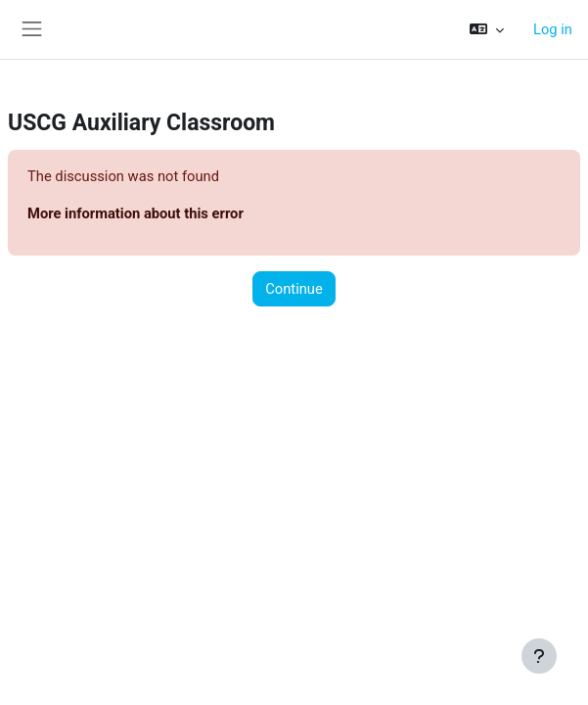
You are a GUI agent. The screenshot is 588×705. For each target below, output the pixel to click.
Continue (294, 289)
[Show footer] (539, 656)
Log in (553, 29)
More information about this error (136, 213)
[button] (487, 29)
